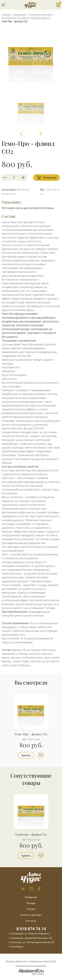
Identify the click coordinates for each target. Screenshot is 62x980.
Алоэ (5, 554)
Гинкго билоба (11, 585)
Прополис (9, 478)
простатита (9, 379)
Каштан (7, 532)
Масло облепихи (12, 497)
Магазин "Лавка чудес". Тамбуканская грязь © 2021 (31, 961)
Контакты (31, 921)
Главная (6, 15)
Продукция (20, 15)
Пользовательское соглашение (31, 966)
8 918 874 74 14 (31, 929)
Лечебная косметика (40, 15)
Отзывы (31, 909)
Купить (26, 755)
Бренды (31, 903)
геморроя (8, 371)
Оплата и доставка (31, 915)
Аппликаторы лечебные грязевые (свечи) (26, 18)
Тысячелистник (12, 574)
